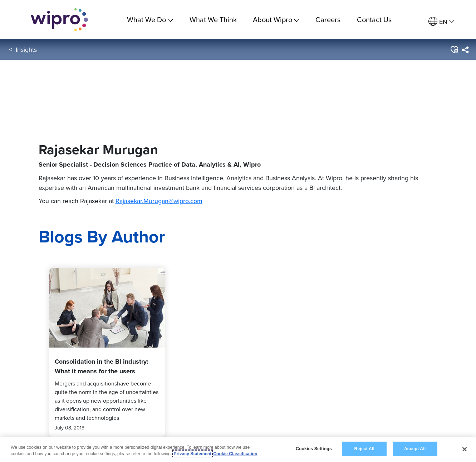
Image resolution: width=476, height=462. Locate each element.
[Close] (465, 449)
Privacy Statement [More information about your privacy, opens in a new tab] (193, 454)
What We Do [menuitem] (150, 19)
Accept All (415, 449)
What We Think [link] (213, 19)
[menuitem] (441, 22)
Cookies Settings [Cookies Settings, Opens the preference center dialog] (314, 449)
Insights (26, 50)
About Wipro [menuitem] (276, 19)
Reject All (364, 449)
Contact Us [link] (374, 19)
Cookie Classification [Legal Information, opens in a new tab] (235, 454)
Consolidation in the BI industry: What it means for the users (102, 366)
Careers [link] (328, 19)
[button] (454, 50)
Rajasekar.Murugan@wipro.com (159, 201)
